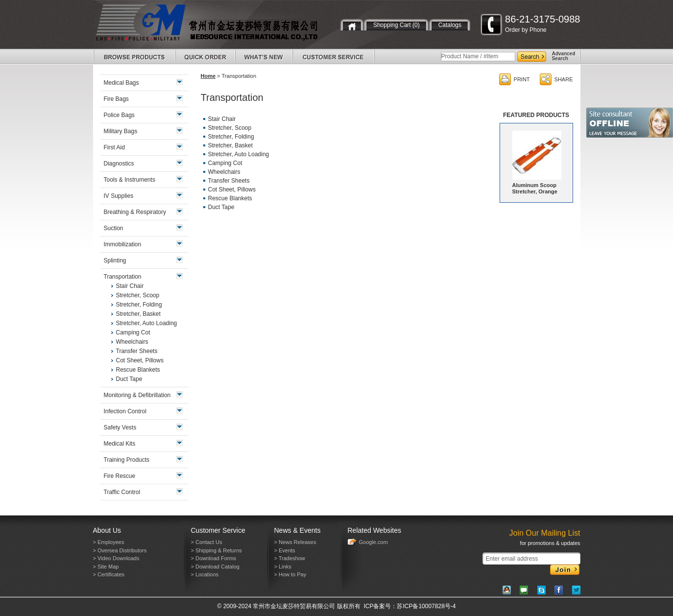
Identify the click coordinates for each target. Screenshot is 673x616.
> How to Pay (290, 574)
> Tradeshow (290, 558)
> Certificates (109, 574)
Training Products (127, 460)
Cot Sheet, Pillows (232, 190)
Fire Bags (116, 99)
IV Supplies (119, 196)
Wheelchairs (224, 172)
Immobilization (123, 244)
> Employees (109, 542)
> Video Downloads (116, 558)
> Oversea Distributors (120, 550)
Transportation (123, 277)
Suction (114, 228)
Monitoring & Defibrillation (137, 395)
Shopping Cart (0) (397, 25)
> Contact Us (207, 542)
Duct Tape (221, 207)
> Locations (205, 574)
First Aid (114, 147)
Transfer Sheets (229, 181)
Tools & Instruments (130, 180)
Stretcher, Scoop (230, 128)
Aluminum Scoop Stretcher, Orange (535, 188)
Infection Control (125, 411)
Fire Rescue (120, 476)
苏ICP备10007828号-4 (426, 606)
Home (208, 76)
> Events (285, 550)
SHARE (564, 79)
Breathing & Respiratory (135, 212)
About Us (107, 530)
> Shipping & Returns (216, 550)
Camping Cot (225, 163)
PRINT (522, 79)
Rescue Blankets (230, 198)
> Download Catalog (215, 567)
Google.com (373, 542)
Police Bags (119, 115)
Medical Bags (121, 83)
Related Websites (374, 530)
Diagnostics (119, 164)
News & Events (298, 530)
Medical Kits (120, 444)
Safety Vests (120, 427)
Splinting (115, 261)
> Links (283, 567)
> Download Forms (214, 558)
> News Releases (295, 542)
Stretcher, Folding (231, 137)
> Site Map (106, 567)
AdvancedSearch (564, 56)
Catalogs (450, 25)
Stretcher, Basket (230, 145)
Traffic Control (122, 492)
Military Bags (121, 131)
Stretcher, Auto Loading (239, 154)
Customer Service (218, 530)
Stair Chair (222, 119)
